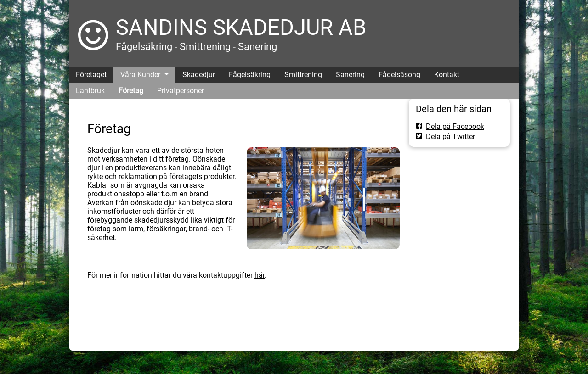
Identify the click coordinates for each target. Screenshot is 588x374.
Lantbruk (90, 91)
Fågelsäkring (250, 75)
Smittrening (303, 75)
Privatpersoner (181, 91)
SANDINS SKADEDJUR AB (241, 27)
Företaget (91, 75)
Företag (131, 91)
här (260, 275)
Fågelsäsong (399, 75)
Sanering (350, 75)
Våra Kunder (140, 75)
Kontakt (447, 75)
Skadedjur (199, 75)
